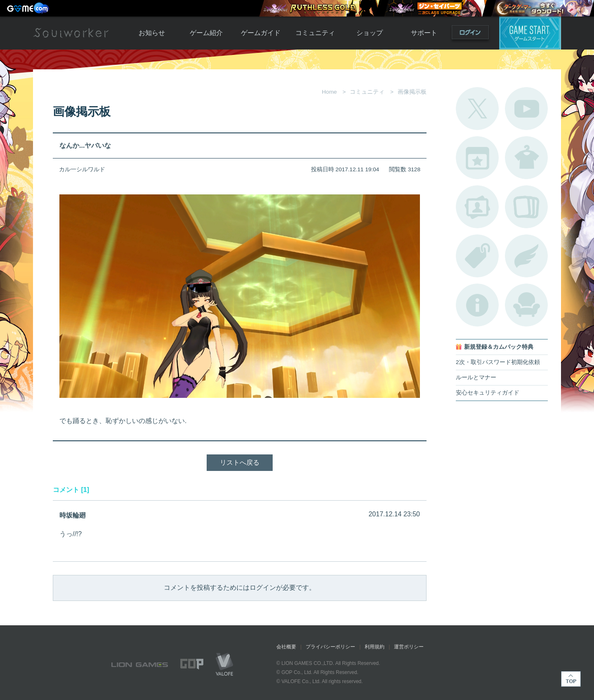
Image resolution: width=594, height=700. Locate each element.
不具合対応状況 (477, 305)
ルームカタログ (526, 305)
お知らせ (152, 33)
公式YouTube (526, 109)
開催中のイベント (477, 158)
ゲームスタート (530, 33)
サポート (424, 33)
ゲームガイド (261, 33)
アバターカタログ (526, 158)
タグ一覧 (477, 256)
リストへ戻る (240, 462)
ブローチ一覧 (526, 256)
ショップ (370, 33)
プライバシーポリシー (330, 647)
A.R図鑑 (526, 207)
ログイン (470, 34)
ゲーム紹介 (206, 33)
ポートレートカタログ (477, 207)
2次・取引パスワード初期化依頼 (498, 362)
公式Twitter (477, 109)
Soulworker (71, 33)
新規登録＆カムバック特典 (499, 347)
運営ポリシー (409, 647)
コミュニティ (315, 33)
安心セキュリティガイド (488, 393)
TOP (571, 679)
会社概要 (286, 647)
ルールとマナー (476, 377)
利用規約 (375, 647)
